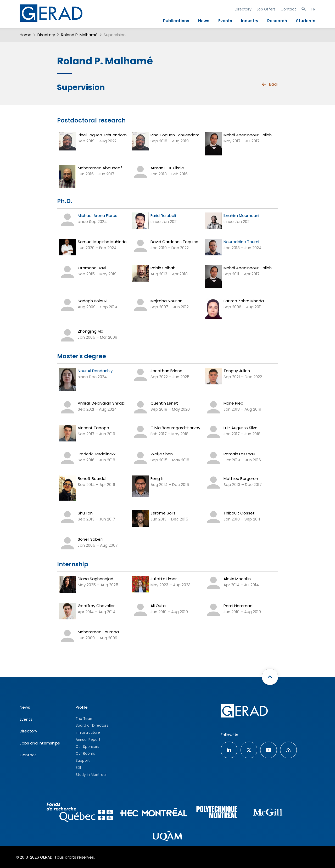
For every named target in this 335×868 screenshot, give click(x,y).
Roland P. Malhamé (79, 35)
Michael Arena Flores (97, 215)
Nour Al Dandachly (95, 371)
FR (313, 9)
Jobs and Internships (40, 743)
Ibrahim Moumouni (241, 215)
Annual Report (88, 740)
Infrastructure (88, 733)
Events (225, 21)
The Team (85, 719)
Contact (288, 9)
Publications (176, 21)
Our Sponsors (87, 747)
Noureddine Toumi (241, 242)
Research (277, 21)
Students (306, 21)
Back (270, 84)
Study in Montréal (91, 775)
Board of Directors (92, 726)
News (204, 21)
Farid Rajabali (163, 215)
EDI (78, 768)
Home (26, 35)
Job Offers (266, 9)
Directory (243, 9)
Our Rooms (85, 754)
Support (83, 761)
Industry (250, 21)
